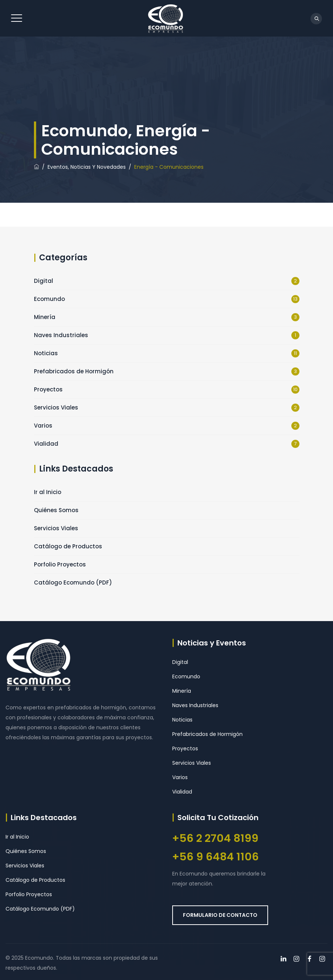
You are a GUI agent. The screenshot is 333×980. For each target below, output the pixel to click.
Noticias (46, 353)
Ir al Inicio (48, 492)
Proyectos (48, 389)
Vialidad (46, 444)
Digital (44, 281)
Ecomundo (49, 299)
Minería (45, 317)
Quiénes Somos (56, 510)
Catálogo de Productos (68, 546)
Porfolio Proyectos (60, 564)
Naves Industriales (61, 335)
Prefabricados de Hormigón (74, 371)
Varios (43, 426)
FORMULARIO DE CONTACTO (220, 915)
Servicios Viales (56, 407)
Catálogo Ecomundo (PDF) (73, 582)
